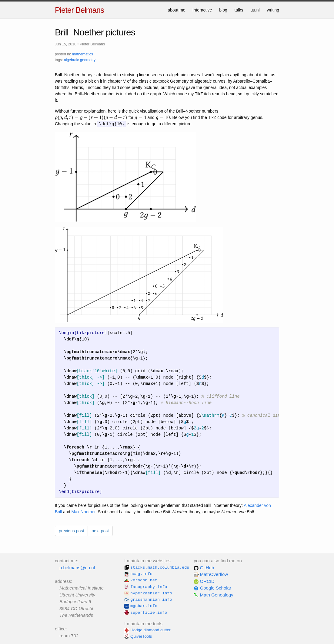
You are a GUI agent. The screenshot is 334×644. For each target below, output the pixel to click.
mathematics (83, 54)
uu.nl (255, 10)
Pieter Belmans (79, 10)
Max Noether (83, 512)
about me (176, 10)
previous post (71, 531)
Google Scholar (212, 588)
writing (273, 10)
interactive (202, 10)
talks (239, 10)
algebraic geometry (80, 60)
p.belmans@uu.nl (77, 568)
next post (100, 531)
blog (223, 10)
